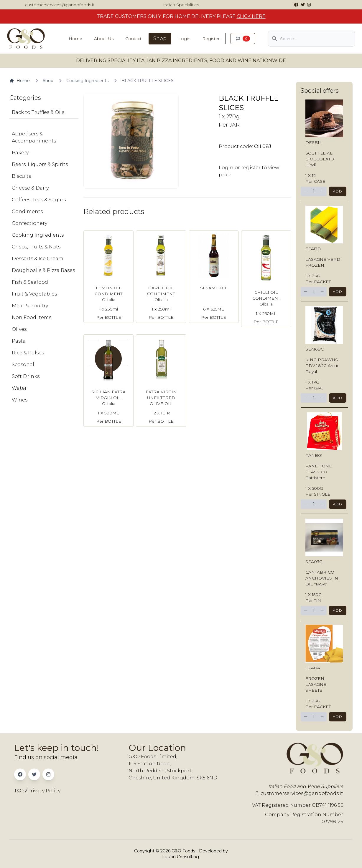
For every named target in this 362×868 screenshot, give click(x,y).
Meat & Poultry (30, 306)
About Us (104, 39)
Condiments (27, 211)
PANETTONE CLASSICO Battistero (319, 472)
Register (211, 39)
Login (184, 39)
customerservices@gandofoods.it (60, 5)
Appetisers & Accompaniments (34, 137)
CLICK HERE (251, 16)
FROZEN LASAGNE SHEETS (316, 684)
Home (75, 39)
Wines (20, 400)
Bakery (20, 153)
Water (19, 388)
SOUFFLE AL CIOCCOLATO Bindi (320, 159)
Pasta (19, 341)
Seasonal (23, 365)
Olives (19, 329)
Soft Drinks (26, 376)
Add (338, 191)
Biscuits (21, 176)
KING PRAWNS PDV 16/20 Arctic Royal (322, 366)
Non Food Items (32, 317)
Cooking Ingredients (87, 81)
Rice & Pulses (28, 353)
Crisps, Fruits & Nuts (36, 247)
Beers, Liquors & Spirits (40, 164)
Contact (133, 39)
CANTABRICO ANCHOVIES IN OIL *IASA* (322, 578)
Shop (160, 38)
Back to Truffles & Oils (38, 112)
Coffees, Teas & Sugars (39, 200)
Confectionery (29, 223)
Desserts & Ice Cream (38, 259)
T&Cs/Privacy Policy (37, 791)
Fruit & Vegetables (34, 294)
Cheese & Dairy (30, 188)
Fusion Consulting (181, 857)
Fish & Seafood (30, 282)
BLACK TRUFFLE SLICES (148, 81)
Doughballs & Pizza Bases (43, 270)
